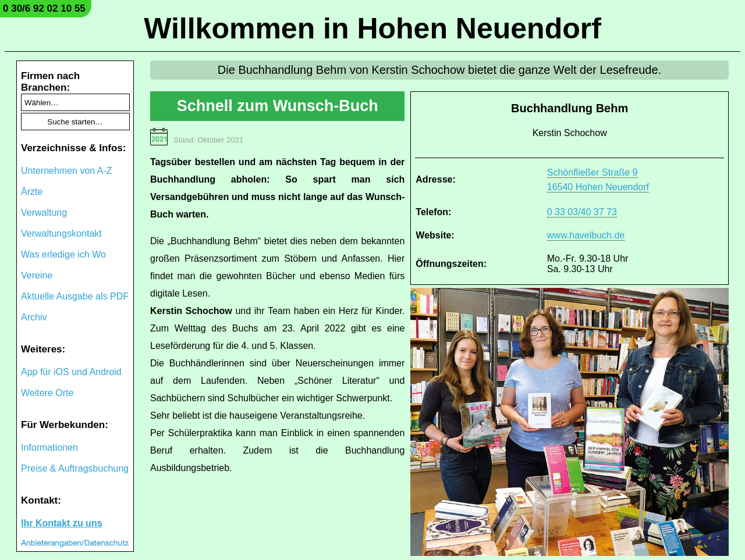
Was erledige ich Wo (63, 254)
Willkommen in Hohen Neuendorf (372, 28)
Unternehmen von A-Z (67, 171)
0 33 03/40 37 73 (582, 212)
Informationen (49, 447)
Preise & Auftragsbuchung (75, 468)
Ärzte (32, 192)
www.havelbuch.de (586, 235)
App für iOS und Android (71, 372)
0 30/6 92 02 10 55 (44, 8)
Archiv (34, 317)
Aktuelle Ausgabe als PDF (75, 296)
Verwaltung (44, 213)
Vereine (37, 275)
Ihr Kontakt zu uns (62, 523)
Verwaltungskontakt (61, 233)
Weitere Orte (47, 393)
